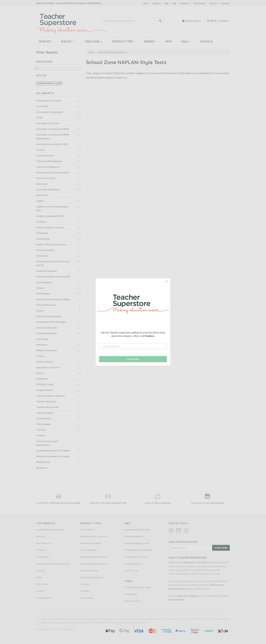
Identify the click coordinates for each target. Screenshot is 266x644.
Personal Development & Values (53, 299)
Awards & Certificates (93, 536)
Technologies (44, 424)
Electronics (42, 195)
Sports (40, 373)
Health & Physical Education (51, 244)
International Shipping (138, 550)
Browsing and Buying (137, 530)
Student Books (89, 571)
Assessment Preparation (50, 112)
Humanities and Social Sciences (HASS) (53, 263)
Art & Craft (42, 106)
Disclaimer (131, 594)
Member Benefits (134, 536)
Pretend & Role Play (47, 328)
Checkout (225, 3)
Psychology (42, 339)
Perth (204, 562)
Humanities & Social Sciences (53, 564)
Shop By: (45, 41)
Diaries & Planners (91, 543)
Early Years (42, 184)
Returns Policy (133, 564)
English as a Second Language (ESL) (52, 208)
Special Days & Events (48, 367)
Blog (166, 3)
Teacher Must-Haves (47, 407)
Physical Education (46, 305)
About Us (157, 3)
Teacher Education (46, 401)
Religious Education (47, 350)
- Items (218, 21)
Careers (41, 150)
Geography (42, 233)
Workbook (42, 468)
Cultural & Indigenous (48, 167)
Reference (42, 345)
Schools (206, 41)
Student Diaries (45, 390)
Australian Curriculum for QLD (52, 144)
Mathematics (43, 293)
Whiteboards (43, 462)
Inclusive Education (47, 271)
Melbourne (190, 562)
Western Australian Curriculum (53, 456)
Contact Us (185, 3)
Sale (186, 41)
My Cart (213, 3)
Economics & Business (48, 189)
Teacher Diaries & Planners (51, 396)
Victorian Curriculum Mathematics (47, 443)
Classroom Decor (45, 155)
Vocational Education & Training (53, 450)
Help (174, 3)
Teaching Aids (44, 418)
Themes (41, 435)
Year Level (94, 41)
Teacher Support (45, 413)
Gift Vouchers (200, 3)
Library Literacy (44, 282)
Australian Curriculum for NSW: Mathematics (53, 136)
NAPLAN (41, 571)
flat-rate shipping (188, 596)
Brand (150, 41)
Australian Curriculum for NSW (53, 129)
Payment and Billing (136, 557)
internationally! (177, 600)
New (169, 41)
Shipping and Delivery (137, 543)
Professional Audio (46, 333)
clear (58, 83)
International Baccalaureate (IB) (53, 276)
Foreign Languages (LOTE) (50, 216)
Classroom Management (49, 161)
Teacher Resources (92, 577)
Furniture (41, 222)
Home (146, 3)
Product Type (124, 41)
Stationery (42, 379)
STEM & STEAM (45, 384)
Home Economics (45, 250)
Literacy (41, 288)
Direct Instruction (46, 178)
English (40, 201)
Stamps (85, 591)
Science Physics (45, 362)
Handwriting (43, 239)
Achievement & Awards (49, 101)
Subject (68, 41)
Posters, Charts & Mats (94, 564)
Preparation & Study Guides (51, 322)
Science (40, 356)
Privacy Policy (133, 601)
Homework (42, 256)
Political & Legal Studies (49, 316)
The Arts (41, 430)
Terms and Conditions (137, 587)
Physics (40, 311)
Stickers (85, 584)
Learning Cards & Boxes (94, 557)
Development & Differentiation (53, 172)
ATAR (39, 118)
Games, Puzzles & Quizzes (50, 227)
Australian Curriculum (48, 123)
